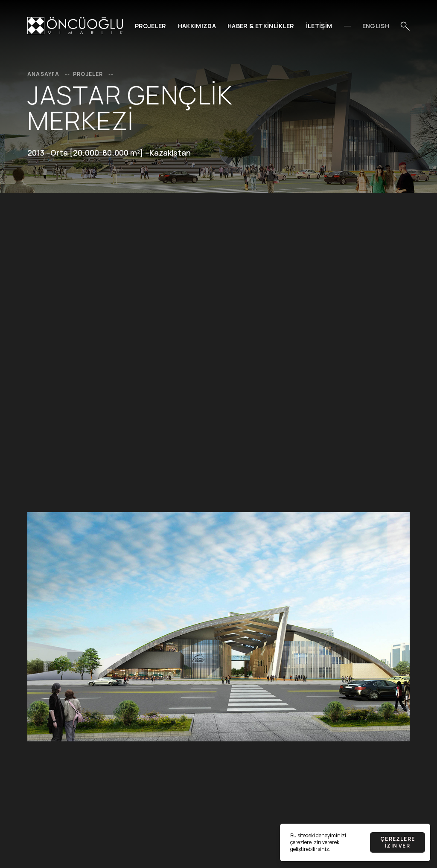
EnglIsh (376, 26)
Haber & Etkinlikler (261, 26)
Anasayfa (50, 74)
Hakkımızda (197, 26)
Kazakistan (170, 153)
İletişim (319, 26)
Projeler (151, 26)
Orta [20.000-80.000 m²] (97, 153)
